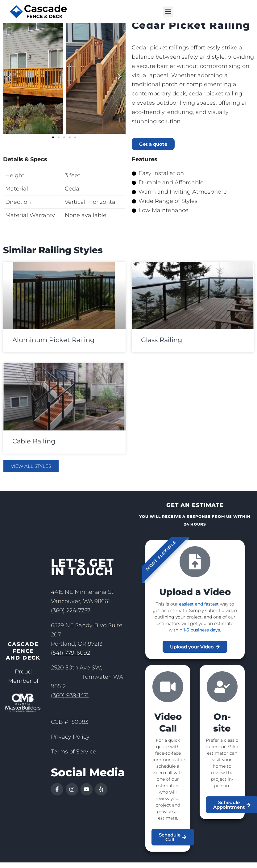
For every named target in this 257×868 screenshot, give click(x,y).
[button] (168, 12)
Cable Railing (34, 448)
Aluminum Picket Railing (53, 346)
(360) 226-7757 (71, 617)
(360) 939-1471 (70, 702)
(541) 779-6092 (70, 659)
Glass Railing (162, 346)
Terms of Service (74, 758)
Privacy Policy (70, 743)
